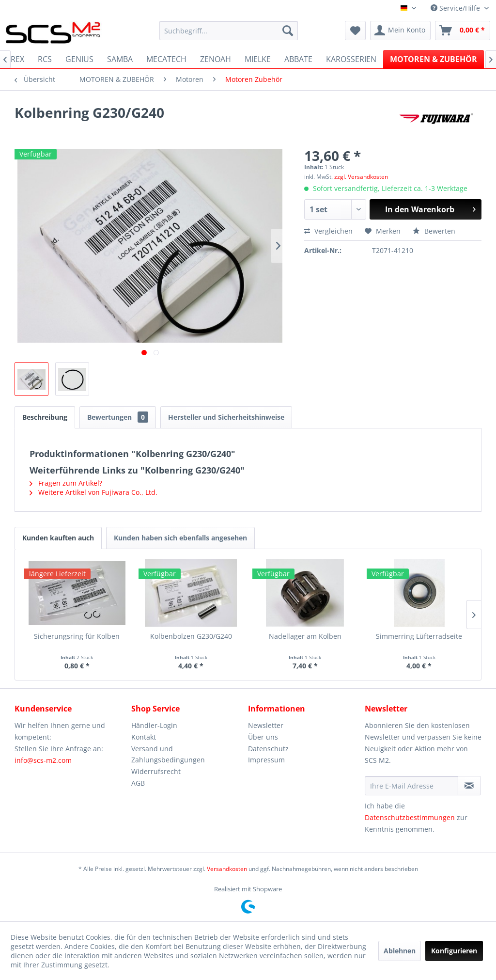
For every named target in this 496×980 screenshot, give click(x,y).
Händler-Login (154, 725)
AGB (138, 783)
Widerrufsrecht (156, 771)
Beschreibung (45, 417)
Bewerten (434, 231)
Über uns (263, 737)
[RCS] (45, 59)
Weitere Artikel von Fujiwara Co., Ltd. (93, 492)
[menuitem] (229, 31)
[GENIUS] (79, 59)
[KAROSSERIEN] (351, 59)
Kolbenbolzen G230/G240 (191, 636)
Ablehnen (400, 951)
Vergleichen (328, 231)
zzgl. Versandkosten (361, 177)
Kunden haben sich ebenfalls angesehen (180, 538)
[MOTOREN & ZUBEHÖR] (434, 59)
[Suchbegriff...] (229, 31)
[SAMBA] (120, 59)
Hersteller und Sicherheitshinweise (226, 417)
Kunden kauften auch (58, 538)
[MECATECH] (166, 59)
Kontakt (144, 737)
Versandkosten (227, 869)
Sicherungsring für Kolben (77, 636)
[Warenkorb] (463, 31)
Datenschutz (268, 749)
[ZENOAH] (216, 59)
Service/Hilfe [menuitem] (456, 8)
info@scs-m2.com (43, 760)
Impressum (266, 760)
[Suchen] (288, 31)
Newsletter (266, 725)
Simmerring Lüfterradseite (419, 636)
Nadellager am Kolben (305, 636)
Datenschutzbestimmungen (410, 817)
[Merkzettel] (355, 31)
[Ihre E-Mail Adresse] (411, 786)
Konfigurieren (454, 951)
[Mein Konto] (400, 31)
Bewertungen (118, 417)
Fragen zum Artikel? (66, 483)
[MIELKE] (258, 59)
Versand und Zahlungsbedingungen (168, 754)
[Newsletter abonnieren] (469, 786)
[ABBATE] (298, 59)
